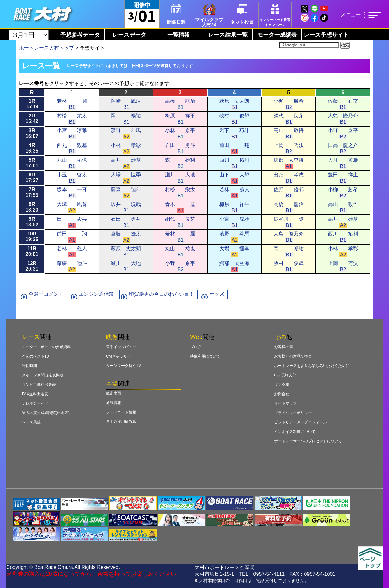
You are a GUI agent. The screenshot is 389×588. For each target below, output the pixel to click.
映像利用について (205, 356)
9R (32, 222)
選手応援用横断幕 (121, 422)
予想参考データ (80, 35)
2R (32, 119)
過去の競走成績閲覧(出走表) (46, 413)
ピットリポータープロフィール (301, 422)
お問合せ (282, 394)
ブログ (196, 347)
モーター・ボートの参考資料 (46, 347)
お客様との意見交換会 (293, 356)
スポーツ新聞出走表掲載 (43, 375)
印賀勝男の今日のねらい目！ (162, 294)
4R (32, 148)
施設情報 (114, 403)
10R (32, 237)
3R (32, 133)
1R (32, 104)
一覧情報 (179, 35)
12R (32, 266)
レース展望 (31, 422)
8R (32, 207)
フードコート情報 (121, 412)
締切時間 (29, 366)
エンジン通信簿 (96, 294)
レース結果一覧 (228, 35)
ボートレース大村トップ (46, 48)
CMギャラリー (118, 356)
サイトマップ (285, 403)
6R (32, 178)
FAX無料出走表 (35, 394)
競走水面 (114, 393)
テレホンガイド (35, 403)
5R (32, 163)
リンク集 (282, 385)
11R (32, 251)
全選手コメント (46, 294)
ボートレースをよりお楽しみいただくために (312, 366)
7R (32, 192)
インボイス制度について (295, 432)
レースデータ (129, 35)
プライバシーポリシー (293, 413)
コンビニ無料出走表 (39, 385)
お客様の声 (284, 347)
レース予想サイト (326, 35)
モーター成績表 (277, 35)
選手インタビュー (121, 347)
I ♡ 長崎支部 (285, 375)
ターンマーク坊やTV (123, 366)
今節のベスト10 (35, 356)
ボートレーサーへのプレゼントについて (308, 441)
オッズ (217, 294)
